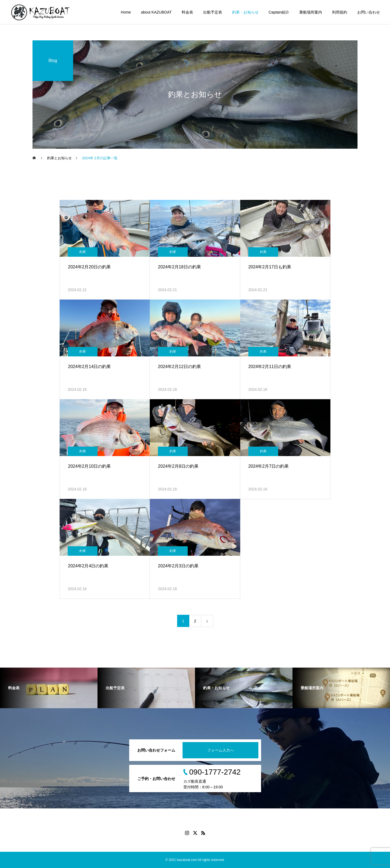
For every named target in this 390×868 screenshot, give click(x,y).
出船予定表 (213, 12)
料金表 (187, 12)
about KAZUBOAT (156, 12)
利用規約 (340, 12)
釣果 (83, 252)
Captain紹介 (279, 12)
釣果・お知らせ (245, 12)
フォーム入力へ (220, 750)
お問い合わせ (369, 12)
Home (126, 12)
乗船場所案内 (311, 12)
